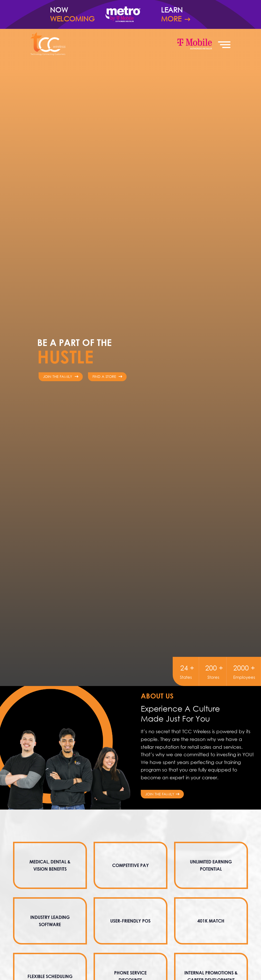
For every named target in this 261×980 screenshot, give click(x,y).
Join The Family (61, 376)
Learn (186, 14)
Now (75, 14)
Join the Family (162, 794)
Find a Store (107, 376)
